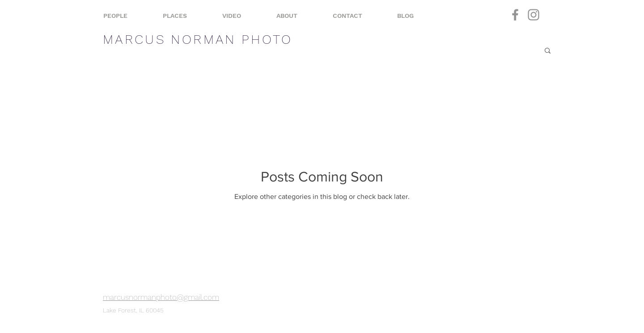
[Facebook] (515, 15)
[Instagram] (534, 15)
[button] (548, 51)
